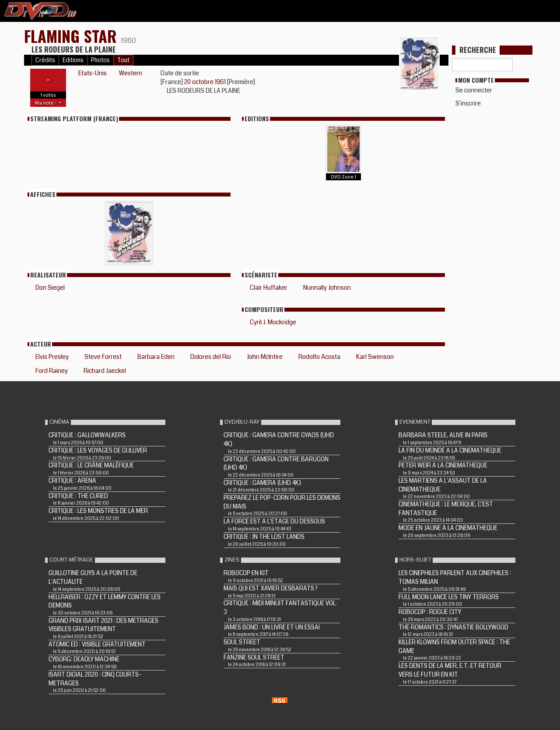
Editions (73, 60)
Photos (100, 60)
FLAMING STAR (72, 36)
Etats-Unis (93, 73)
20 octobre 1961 (206, 82)
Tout (123, 60)
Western (131, 73)
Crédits (45, 60)
